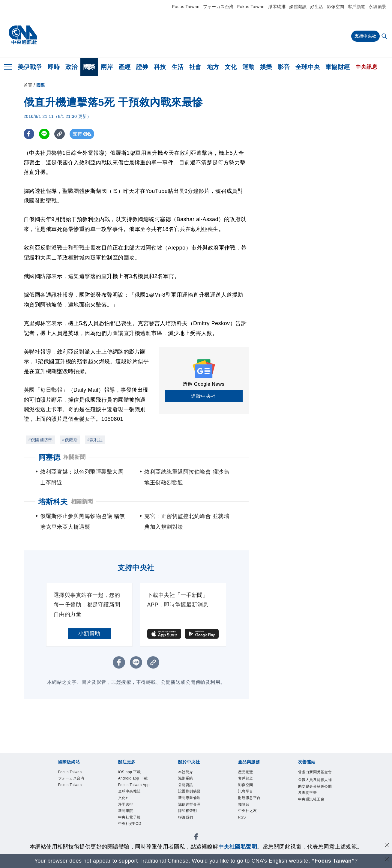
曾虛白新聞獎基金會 (315, 772)
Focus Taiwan (186, 7)
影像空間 (336, 7)
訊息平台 (246, 791)
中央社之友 (248, 811)
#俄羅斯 (70, 440)
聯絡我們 (186, 817)
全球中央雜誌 (129, 791)
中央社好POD (130, 824)
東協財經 (338, 67)
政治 (72, 67)
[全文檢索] (385, 37)
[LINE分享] (44, 134)
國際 (89, 67)
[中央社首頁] (23, 35)
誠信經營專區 (189, 804)
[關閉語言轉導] (387, 860)
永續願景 (378, 7)
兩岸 (107, 67)
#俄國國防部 (41, 440)
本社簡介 (186, 772)
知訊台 (244, 804)
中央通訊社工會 (311, 799)
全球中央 (308, 67)
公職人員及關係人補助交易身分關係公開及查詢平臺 (315, 786)
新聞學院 (126, 811)
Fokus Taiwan (251, 7)
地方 (213, 67)
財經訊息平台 (249, 798)
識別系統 (186, 778)
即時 (54, 67)
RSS (242, 817)
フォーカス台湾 (218, 7)
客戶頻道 (357, 7)
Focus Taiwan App (134, 785)
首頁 (28, 85)
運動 (248, 67)
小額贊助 (89, 633)
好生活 (317, 7)
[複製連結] (60, 134)
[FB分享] (29, 134)
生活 (178, 67)
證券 (142, 67)
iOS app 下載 (130, 772)
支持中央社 (365, 36)
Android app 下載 (133, 778)
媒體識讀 (298, 7)
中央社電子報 (129, 817)
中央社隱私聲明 (238, 847)
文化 (231, 67)
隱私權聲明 (188, 811)
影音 (284, 67)
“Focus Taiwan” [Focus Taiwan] (333, 861)
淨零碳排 (277, 7)
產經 (125, 67)
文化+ (123, 798)
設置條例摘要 (189, 791)
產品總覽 (246, 772)
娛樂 (266, 67)
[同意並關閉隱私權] (387, 846)
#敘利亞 (95, 440)
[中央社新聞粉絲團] (196, 838)
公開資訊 (186, 785)
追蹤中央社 (203, 396)
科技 (160, 67)
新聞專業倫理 (189, 798)
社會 (195, 67)
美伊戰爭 (30, 67)
